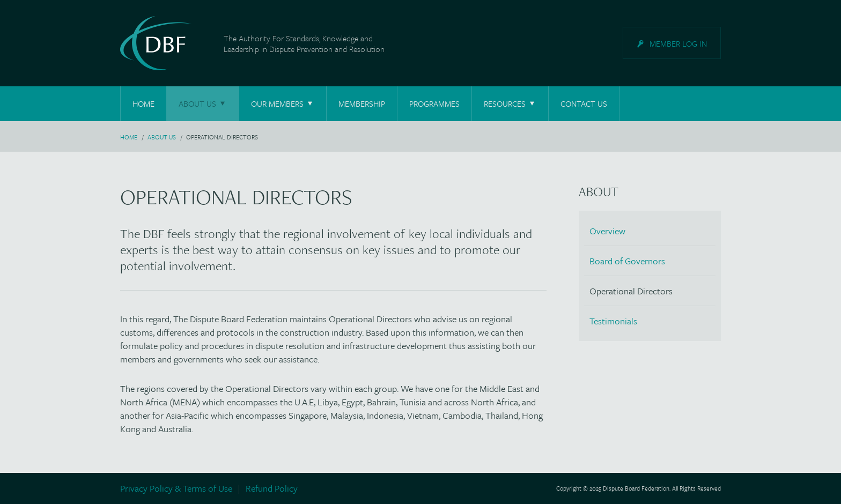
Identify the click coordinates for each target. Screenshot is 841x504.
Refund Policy (272, 488)
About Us (203, 103)
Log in (678, 43)
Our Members (283, 103)
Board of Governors (627, 261)
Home (143, 103)
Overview (607, 231)
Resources (510, 103)
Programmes (434, 103)
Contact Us (584, 103)
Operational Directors (631, 291)
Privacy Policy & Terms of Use (176, 488)
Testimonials (613, 321)
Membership (362, 103)
